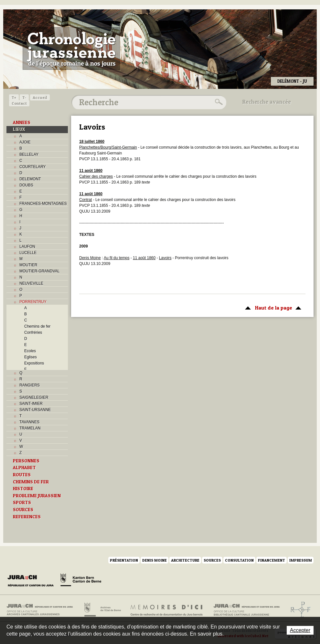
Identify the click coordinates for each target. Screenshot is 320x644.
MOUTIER (28, 265)
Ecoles (30, 351)
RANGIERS (30, 385)
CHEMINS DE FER (31, 482)
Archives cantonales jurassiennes (42, 610)
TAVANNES (29, 422)
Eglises (31, 357)
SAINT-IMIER (31, 404)
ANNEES (22, 122)
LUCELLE (28, 253)
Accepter (300, 630)
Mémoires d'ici (167, 610)
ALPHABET (24, 468)
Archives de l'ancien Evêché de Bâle (299, 610)
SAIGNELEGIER (34, 397)
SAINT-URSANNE (35, 410)
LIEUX (19, 129)
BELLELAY (29, 154)
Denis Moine (155, 560)
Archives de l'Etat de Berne (102, 610)
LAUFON (27, 247)
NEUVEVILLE (31, 283)
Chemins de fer (37, 326)
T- (24, 97)
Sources (212, 560)
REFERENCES (27, 517)
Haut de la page (272, 307)
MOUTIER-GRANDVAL (39, 271)
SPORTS (22, 502)
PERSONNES (26, 461)
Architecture (185, 560)
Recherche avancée (267, 102)
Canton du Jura (32, 581)
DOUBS (26, 185)
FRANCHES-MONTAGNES (43, 204)
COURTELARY (33, 167)
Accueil (40, 97)
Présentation (124, 560)
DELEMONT (30, 179)
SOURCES (23, 510)
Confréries (33, 333)
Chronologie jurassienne (71, 48)
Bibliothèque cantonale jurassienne (247, 610)
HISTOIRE (23, 489)
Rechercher (218, 102)
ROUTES (22, 475)
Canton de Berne (81, 581)
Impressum (301, 560)
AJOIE (25, 142)
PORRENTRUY (33, 302)
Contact (19, 103)
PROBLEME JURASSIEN (37, 496)
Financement (272, 560)
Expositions (34, 363)
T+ (14, 97)
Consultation (239, 560)
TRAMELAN (30, 428)
